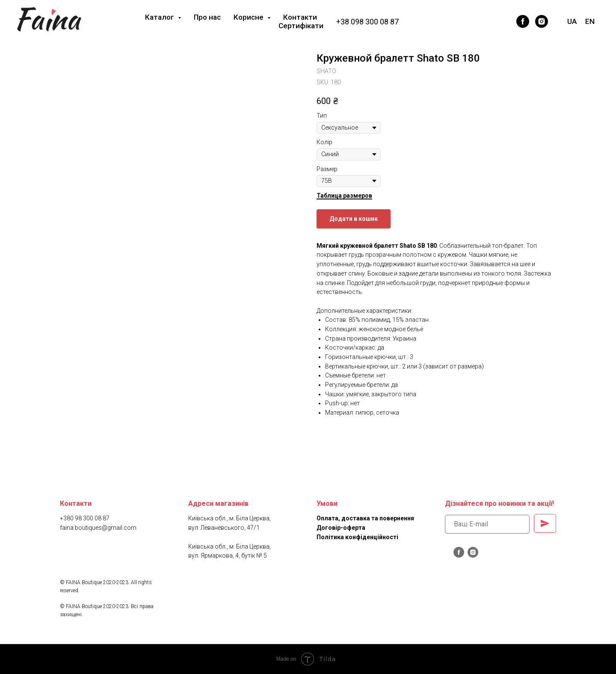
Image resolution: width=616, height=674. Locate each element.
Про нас (207, 17)
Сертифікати (301, 26)
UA (572, 21)
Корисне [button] (249, 17)
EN (590, 21)
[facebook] (523, 21)
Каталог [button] (160, 17)
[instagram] (542, 21)
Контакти (300, 17)
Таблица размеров (344, 196)
